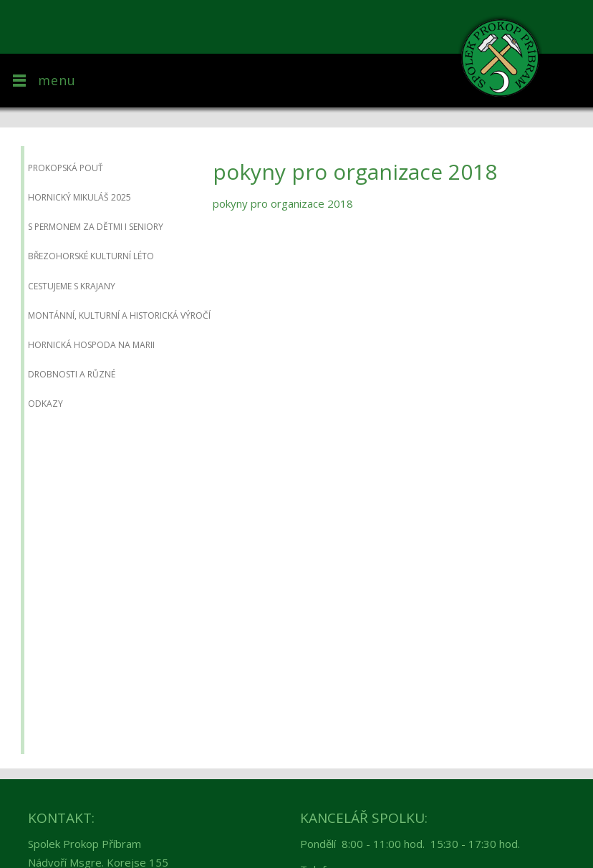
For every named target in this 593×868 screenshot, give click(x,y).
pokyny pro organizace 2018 (283, 203)
